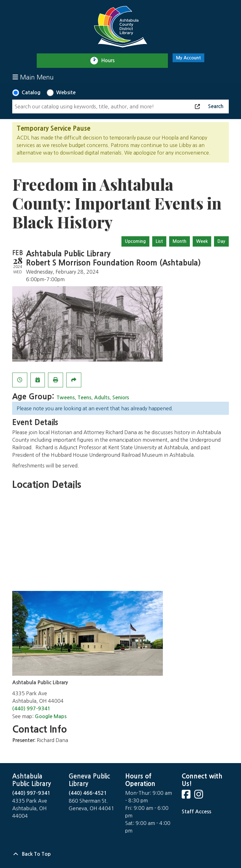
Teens (84, 398)
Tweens (66, 398)
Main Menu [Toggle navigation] (33, 77)
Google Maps (51, 716)
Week (202, 241)
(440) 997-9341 (31, 709)
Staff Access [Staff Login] (196, 812)
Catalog (31, 93)
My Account (188, 58)
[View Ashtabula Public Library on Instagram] (199, 796)
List (159, 241)
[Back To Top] (120, 854)
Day (221, 241)
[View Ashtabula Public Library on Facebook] (187, 796)
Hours (111, 61)
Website (66, 93)
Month (179, 241)
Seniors (121, 398)
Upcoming (135, 241)
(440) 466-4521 (88, 793)
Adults (102, 398)
